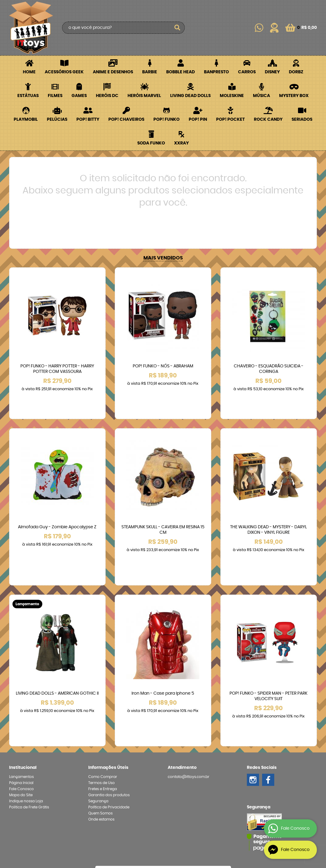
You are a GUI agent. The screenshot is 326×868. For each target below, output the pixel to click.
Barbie (150, 72)
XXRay (181, 143)
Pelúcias (57, 120)
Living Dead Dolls (190, 96)
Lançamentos (21, 710)
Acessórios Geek (64, 72)
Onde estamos (101, 753)
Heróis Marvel (144, 96)
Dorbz (296, 72)
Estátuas (28, 96)
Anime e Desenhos (113, 72)
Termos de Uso (102, 716)
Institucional (23, 701)
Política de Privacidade (109, 741)
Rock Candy (268, 120)
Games (79, 96)
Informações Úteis (108, 701)
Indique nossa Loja (26, 734)
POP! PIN (198, 120)
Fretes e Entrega (103, 722)
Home (29, 72)
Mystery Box (294, 96)
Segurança (98, 734)
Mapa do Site (21, 728)
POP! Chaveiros (126, 120)
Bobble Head (181, 72)
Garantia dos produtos (109, 728)
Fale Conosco (21, 722)
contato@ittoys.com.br (189, 710)
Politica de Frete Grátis (29, 741)
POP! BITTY (88, 120)
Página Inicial (21, 716)
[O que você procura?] (177, 28)
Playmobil (26, 120)
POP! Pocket (230, 120)
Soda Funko (151, 143)
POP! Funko (167, 120)
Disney (272, 72)
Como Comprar (103, 710)
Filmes (55, 96)
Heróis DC (107, 96)
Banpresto (216, 72)
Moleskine (232, 96)
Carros (247, 72)
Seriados (302, 120)
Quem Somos (100, 747)
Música (261, 96)
